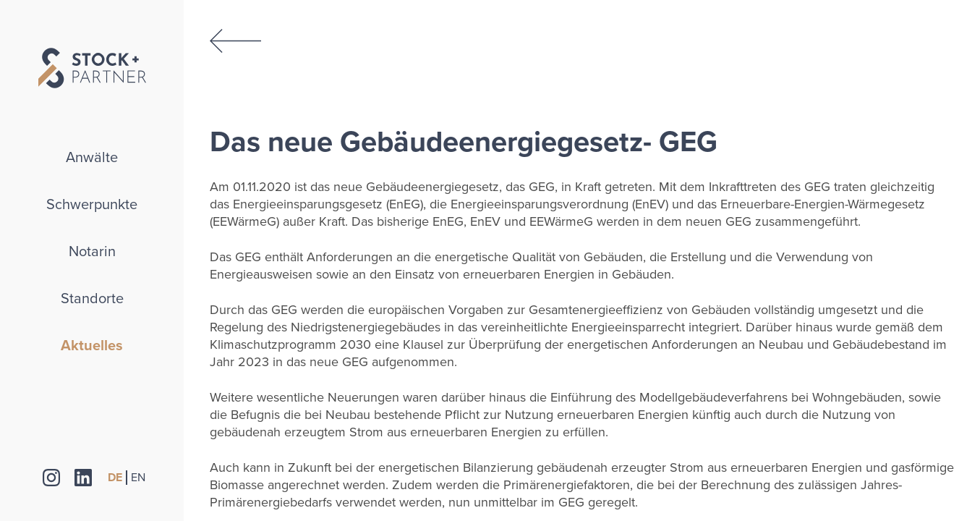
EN (138, 478)
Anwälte (92, 158)
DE (115, 478)
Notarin (92, 252)
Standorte (92, 299)
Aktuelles (92, 346)
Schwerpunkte (92, 205)
